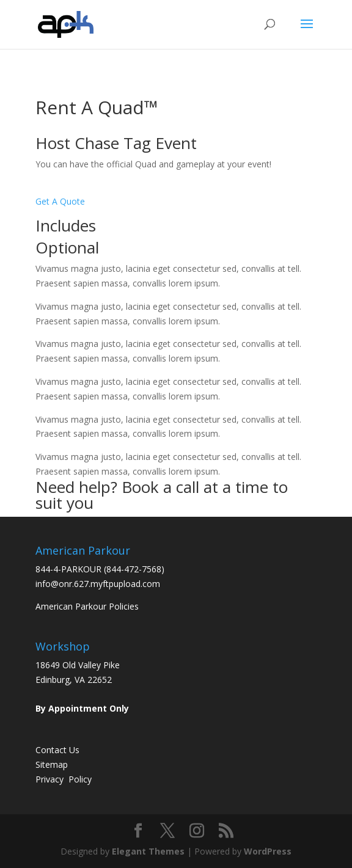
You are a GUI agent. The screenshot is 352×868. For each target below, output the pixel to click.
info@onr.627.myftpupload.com (98, 584)
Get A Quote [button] (60, 201)
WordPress (268, 851)
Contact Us (57, 750)
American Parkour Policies (87, 606)
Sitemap (52, 764)
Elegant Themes (148, 851)
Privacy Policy (64, 779)
